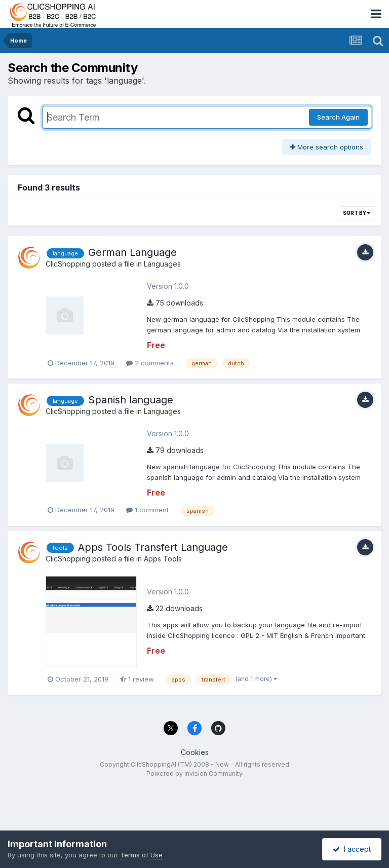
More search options (327, 147)
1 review (137, 679)
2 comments (150, 363)
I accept (352, 849)
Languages (162, 264)
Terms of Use (141, 855)
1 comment (147, 510)
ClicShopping (68, 264)
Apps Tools (163, 559)
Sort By (357, 213)
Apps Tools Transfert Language (153, 547)
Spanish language (131, 400)
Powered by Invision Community (194, 773)
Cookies (195, 752)
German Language (132, 252)
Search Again (338, 117)
